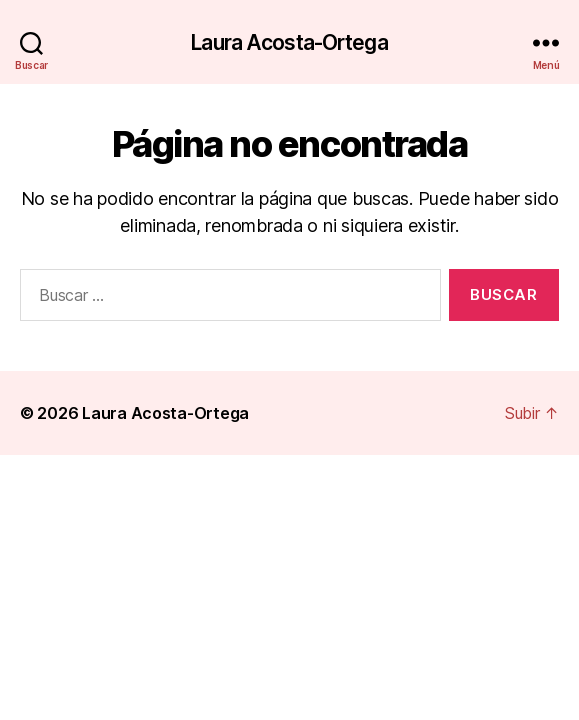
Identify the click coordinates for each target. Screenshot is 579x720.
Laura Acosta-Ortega (289, 42)
